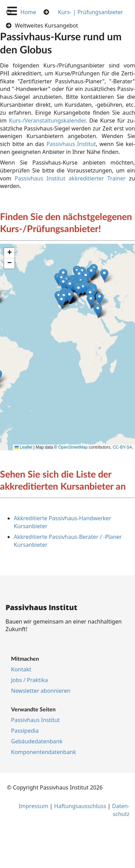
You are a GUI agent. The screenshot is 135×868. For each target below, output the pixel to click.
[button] (98, 310)
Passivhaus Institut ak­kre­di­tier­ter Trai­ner (70, 178)
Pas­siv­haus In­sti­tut (71, 144)
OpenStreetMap (73, 447)
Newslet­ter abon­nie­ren (41, 691)
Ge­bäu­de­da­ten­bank (37, 741)
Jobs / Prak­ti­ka (30, 680)
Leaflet (23, 447)
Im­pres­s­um (33, 806)
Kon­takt (21, 669)
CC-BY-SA (122, 447)
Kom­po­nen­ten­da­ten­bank (44, 752)
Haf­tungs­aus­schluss (80, 806)
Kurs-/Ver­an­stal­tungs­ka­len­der (47, 121)
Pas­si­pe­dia (25, 731)
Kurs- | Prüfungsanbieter (91, 12)
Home (28, 12)
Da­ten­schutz (121, 810)
